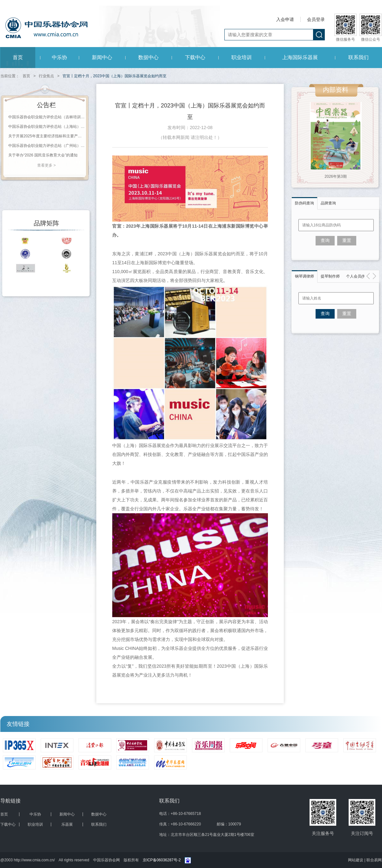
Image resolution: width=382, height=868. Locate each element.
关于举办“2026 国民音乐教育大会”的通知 (43, 155)
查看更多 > (46, 165)
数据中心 (148, 57)
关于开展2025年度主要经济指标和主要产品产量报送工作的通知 (46, 136)
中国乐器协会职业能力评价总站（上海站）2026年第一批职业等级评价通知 (46, 127)
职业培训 (242, 57)
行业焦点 (46, 76)
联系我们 (358, 57)
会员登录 (316, 19)
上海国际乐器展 (300, 57)
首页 (18, 57)
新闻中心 (102, 57)
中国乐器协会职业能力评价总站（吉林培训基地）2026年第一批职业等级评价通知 (46, 117)
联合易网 (374, 860)
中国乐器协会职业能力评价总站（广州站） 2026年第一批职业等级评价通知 (46, 146)
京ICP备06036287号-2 (162, 860)
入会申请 (285, 19)
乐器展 (67, 824)
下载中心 (195, 57)
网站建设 (356, 860)
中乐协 (59, 57)
